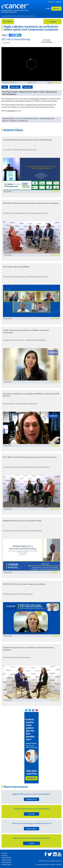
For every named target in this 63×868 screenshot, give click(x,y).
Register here (31, 799)
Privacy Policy (6, 864)
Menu (8, 22)
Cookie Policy (6, 858)
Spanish (59, 2)
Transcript (27, 87)
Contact (5, 853)
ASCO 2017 (36, 99)
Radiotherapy (23, 121)
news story (11, 111)
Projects (5, 855)
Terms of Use (6, 860)
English (50, 2)
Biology (12, 118)
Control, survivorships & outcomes (27, 118)
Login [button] (48, 8)
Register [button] (56, 9)
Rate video (15, 87)
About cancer (32, 829)
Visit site (32, 814)
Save (5, 87)
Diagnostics (14, 121)
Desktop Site (6, 862)
